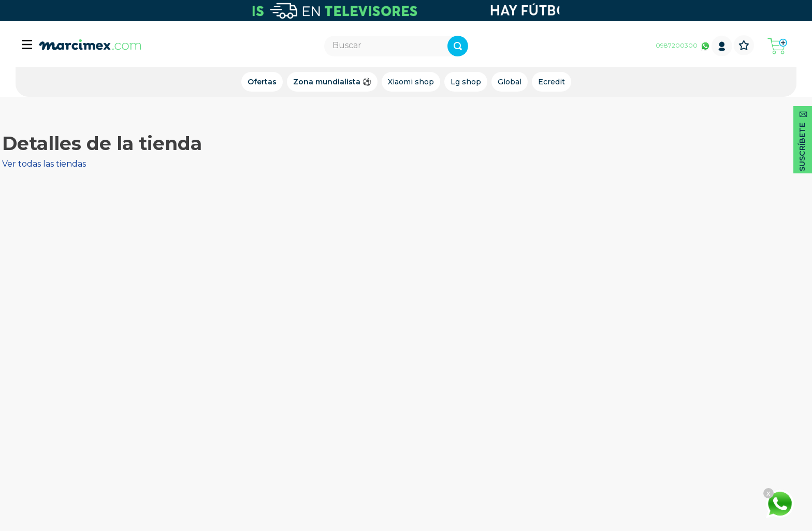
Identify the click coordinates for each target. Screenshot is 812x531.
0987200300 (677, 45)
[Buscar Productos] (493, 46)
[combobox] (396, 46)
